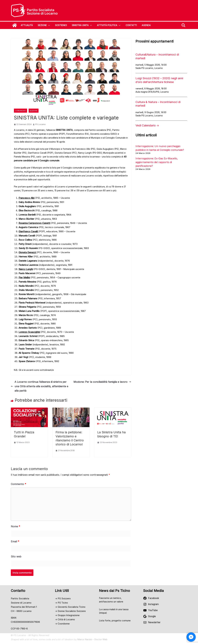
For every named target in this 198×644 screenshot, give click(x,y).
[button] (48, 25)
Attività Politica (107, 25)
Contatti (131, 25)
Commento (18, 484)
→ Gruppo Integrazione (67, 615)
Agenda (146, 25)
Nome (15, 526)
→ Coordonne (62, 624)
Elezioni (34, 111)
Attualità (27, 25)
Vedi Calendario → (147, 125)
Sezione (42, 25)
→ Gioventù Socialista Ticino (70, 607)
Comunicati (20, 111)
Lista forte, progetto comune (115, 620)
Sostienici (61, 25)
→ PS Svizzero (63, 598)
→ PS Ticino (61, 603)
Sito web (16, 556)
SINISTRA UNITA (80, 25)
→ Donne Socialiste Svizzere (70, 611)
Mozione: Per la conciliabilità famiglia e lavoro (102, 382)
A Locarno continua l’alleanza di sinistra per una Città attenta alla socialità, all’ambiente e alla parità (40, 386)
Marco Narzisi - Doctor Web (92, 639)
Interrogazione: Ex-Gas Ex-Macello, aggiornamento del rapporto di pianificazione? (157, 162)
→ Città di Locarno (65, 619)
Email (15, 541)
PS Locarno (40, 124)
